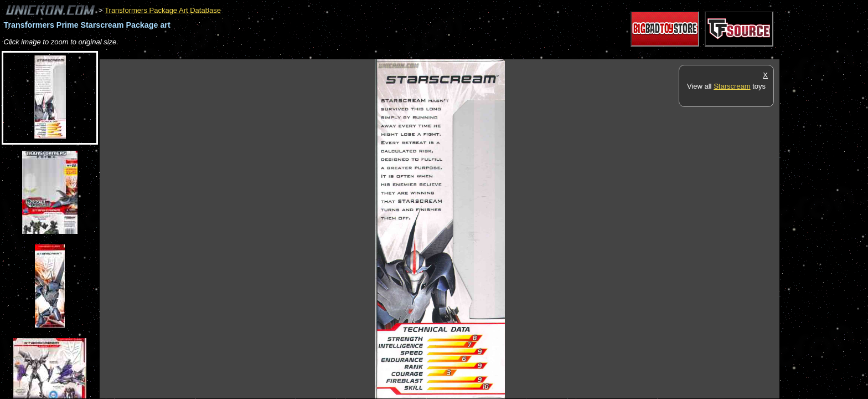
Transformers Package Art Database (163, 10)
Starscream (732, 86)
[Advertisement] (301, 53)
